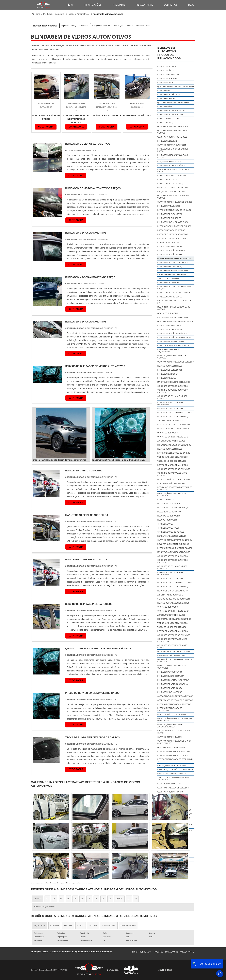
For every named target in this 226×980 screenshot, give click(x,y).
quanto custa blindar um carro (173, 103)
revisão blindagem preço (170, 366)
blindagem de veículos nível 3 (172, 333)
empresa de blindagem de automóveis (170, 709)
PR (75, 899)
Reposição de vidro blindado (172, 766)
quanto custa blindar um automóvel (175, 321)
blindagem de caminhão (169, 283)
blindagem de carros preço (171, 115)
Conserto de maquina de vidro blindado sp (172, 640)
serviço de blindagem (168, 279)
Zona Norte (54, 925)
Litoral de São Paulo (128, 925)
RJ (47, 899)
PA (136, 899)
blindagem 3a (164, 91)
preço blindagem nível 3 (169, 161)
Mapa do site (172, 952)
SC (82, 899)
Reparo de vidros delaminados (173, 465)
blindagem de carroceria (170, 329)
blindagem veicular (167, 141)
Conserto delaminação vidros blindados (172, 397)
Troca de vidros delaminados (172, 461)
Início (135, 952)
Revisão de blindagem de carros (173, 429)
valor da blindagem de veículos (173, 788)
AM (129, 899)
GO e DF (119, 899)
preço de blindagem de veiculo (173, 238)
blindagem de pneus (167, 78)
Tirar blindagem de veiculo (171, 532)
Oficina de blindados (168, 433)
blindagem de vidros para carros (174, 293)
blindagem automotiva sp (170, 246)
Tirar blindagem (165, 524)
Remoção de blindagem (169, 516)
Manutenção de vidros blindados (174, 382)
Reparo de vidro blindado (170, 409)
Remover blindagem (167, 520)
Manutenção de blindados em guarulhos (172, 495)
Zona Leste (93, 925)
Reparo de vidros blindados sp (173, 591)
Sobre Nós (171, 5)
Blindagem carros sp (168, 374)
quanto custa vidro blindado (172, 747)
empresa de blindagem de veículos (74, 26)
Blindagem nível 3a (166, 378)
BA (103, 899)
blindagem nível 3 (166, 70)
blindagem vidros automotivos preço (173, 156)
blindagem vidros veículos (171, 341)
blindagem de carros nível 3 (171, 165)
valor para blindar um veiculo (172, 137)
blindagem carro (166, 82)
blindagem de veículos (169, 95)
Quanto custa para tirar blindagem (175, 540)
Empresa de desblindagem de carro (175, 548)
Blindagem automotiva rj (170, 672)
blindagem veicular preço (170, 267)
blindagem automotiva (168, 74)
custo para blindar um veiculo (173, 188)
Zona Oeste (68, 925)
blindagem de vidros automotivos (174, 258)
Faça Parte (145, 5)
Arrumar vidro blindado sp (171, 421)
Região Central (40, 925)
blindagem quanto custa (169, 297)
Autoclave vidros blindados (171, 441)
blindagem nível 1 (166, 107)
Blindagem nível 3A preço (170, 692)
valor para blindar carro (170, 792)
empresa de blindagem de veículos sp (174, 302)
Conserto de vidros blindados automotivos (173, 391)
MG (54, 899)
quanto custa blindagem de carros (175, 202)
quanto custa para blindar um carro (176, 86)
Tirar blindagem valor (168, 528)
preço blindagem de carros (171, 230)
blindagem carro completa (171, 676)
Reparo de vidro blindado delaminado (170, 404)
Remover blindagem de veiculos (173, 544)
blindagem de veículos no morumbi (174, 337)
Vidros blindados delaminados (172, 457)
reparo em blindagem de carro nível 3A (175, 760)
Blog (191, 5)
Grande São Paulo (109, 925)
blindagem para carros (169, 206)
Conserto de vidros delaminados (174, 469)
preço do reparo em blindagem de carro (174, 732)
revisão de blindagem (168, 242)
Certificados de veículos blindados (175, 700)
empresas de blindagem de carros (174, 226)
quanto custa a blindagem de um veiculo (173, 197)
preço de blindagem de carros (173, 234)
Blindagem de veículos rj (170, 688)
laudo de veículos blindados (172, 714)
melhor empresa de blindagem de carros (174, 308)
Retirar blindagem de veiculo (172, 536)
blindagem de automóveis (170, 214)
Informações (93, 5)
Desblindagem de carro (169, 512)
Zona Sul (80, 925)
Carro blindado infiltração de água (175, 696)
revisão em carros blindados (172, 774)
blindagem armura (166, 99)
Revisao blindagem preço (170, 449)
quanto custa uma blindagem (172, 145)
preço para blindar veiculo (171, 192)
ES (61, 899)
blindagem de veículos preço (172, 254)
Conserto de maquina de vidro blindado (172, 474)
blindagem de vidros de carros (173, 262)
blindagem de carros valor (171, 111)
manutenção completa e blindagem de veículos (175, 720)
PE (96, 899)
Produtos (119, 5)
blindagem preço (166, 123)
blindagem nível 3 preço (169, 119)
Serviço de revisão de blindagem (174, 425)
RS (89, 899)
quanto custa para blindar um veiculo (172, 132)
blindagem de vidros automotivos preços (107, 26)
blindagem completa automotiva (173, 680)
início (69, 5)
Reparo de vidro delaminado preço (175, 413)
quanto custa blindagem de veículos (176, 362)
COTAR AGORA (46, 127)
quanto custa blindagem (169, 737)
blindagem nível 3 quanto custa (173, 222)
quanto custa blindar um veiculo (174, 127)
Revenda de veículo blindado (172, 483)
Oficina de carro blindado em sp (173, 437)
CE (110, 899)
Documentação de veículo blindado (175, 479)
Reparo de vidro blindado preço (173, 417)
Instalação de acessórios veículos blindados (175, 488)
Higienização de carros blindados (174, 445)
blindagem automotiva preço (172, 176)
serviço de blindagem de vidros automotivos (173, 779)
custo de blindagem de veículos (173, 346)
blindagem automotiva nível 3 (172, 325)
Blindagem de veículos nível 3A (173, 684)
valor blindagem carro (169, 784)
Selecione (38, 899)
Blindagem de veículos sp (170, 370)
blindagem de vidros (167, 180)
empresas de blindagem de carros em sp (174, 171)
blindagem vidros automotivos (173, 271)
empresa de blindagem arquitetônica (168, 351)
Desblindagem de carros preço (173, 508)
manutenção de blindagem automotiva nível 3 (170, 726)
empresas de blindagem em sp (172, 275)
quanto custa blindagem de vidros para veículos (174, 742)
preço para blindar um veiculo (138, 26)
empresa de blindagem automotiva (174, 704)
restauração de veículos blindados (175, 770)
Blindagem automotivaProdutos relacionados (169, 53)
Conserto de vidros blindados (173, 386)
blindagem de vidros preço (171, 184)
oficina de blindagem (168, 313)
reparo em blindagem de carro (173, 755)
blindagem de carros (168, 66)
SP (68, 899)
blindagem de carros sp (169, 218)
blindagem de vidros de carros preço (173, 150)
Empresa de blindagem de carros (174, 453)
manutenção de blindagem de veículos (172, 357)
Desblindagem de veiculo (170, 504)
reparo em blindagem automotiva (174, 751)
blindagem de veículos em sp (171, 250)
